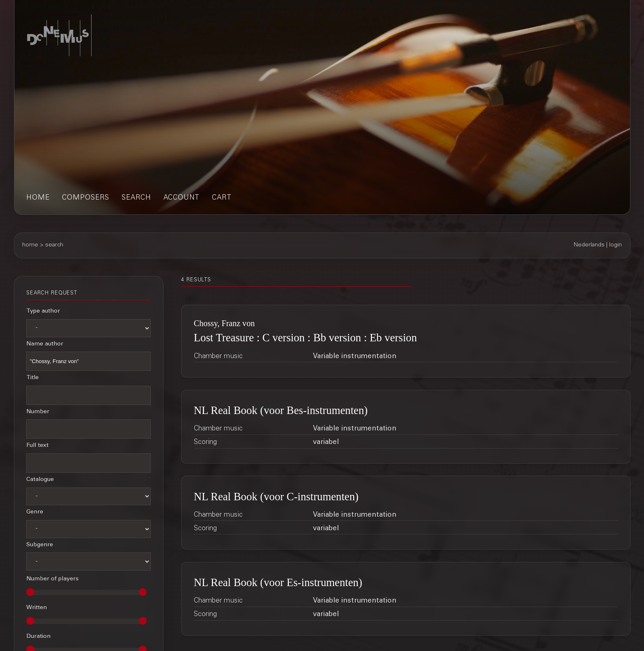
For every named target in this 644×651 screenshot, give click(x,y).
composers (86, 198)
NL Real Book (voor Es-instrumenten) (278, 582)
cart (222, 198)
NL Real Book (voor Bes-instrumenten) (281, 410)
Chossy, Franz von (224, 323)
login (615, 245)
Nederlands (589, 245)
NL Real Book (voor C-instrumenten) (276, 497)
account (182, 198)
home (38, 198)
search (136, 198)
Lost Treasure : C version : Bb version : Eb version (305, 338)
